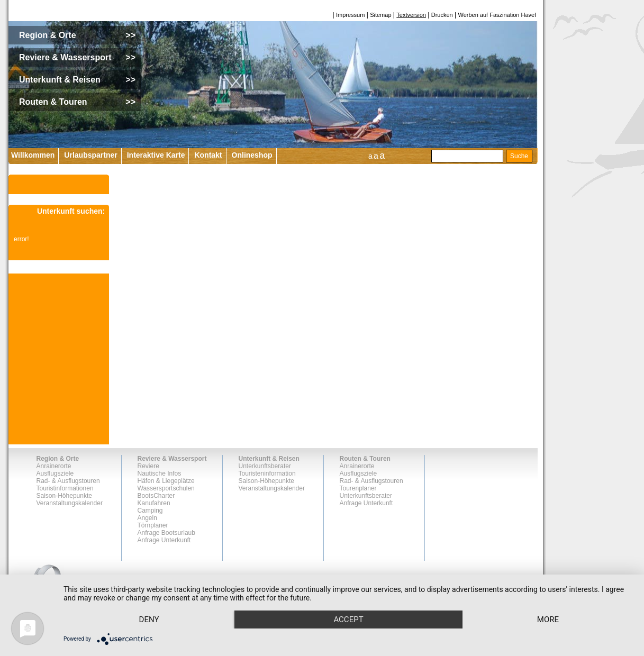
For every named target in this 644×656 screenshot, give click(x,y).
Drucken (442, 15)
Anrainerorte (54, 466)
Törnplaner (153, 525)
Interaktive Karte (156, 155)
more (548, 619)
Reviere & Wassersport (172, 459)
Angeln (147, 518)
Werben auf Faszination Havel (497, 15)
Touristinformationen (65, 488)
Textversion (411, 15)
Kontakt (208, 155)
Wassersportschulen (166, 488)
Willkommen (33, 155)
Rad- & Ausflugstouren (68, 481)
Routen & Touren (365, 459)
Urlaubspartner (90, 155)
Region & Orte (58, 459)
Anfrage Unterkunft (164, 540)
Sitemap (380, 15)
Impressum (350, 15)
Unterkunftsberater (265, 466)
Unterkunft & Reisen (269, 459)
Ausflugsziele (55, 473)
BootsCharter (156, 496)
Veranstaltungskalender (70, 503)
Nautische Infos (160, 473)
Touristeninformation (267, 473)
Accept (348, 619)
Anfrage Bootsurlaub (166, 533)
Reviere (148, 466)
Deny (149, 619)
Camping (150, 511)
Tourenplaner (358, 488)
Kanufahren (154, 503)
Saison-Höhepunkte (64, 496)
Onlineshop (252, 155)
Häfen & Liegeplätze (166, 481)
